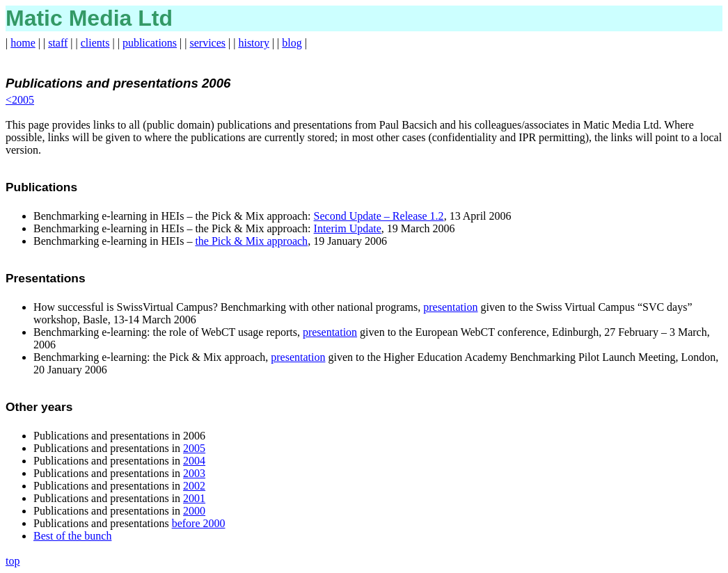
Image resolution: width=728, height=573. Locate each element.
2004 (194, 461)
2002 (194, 486)
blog (292, 43)
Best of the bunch (72, 536)
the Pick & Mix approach (251, 241)
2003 (194, 473)
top (13, 561)
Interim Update (348, 228)
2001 (194, 498)
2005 (194, 448)
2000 (194, 511)
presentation (450, 307)
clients (95, 43)
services (208, 43)
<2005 (20, 100)
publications (150, 43)
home (23, 43)
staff (58, 43)
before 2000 (199, 523)
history (253, 43)
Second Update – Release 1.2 (379, 216)
